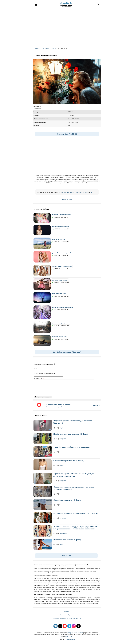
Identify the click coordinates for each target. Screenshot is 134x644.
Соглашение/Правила (67, 615)
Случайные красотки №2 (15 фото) (69, 460)
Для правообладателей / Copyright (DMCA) (67, 618)
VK (60, 192)
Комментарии (67, 199)
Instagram (85, 192)
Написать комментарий (45, 364)
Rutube (72, 192)
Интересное (63, 439)
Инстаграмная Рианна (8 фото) (67, 540)
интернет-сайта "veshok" (75, 633)
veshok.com (69, 636)
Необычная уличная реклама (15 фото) (70, 434)
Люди (61, 465)
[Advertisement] (67, 27)
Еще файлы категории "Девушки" (67, 352)
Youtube (78, 192)
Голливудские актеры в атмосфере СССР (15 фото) (76, 513)
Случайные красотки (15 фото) (67, 500)
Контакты (67, 612)
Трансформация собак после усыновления (72, 447)
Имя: (36, 368)
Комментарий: (39, 378)
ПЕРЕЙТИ (96, 405)
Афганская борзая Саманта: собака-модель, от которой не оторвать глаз (74, 475)
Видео (61, 428)
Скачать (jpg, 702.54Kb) (67, 134)
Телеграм (65, 192)
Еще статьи (66, 555)
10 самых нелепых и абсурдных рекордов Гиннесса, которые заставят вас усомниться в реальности (76, 528)
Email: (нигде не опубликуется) (44, 373)
